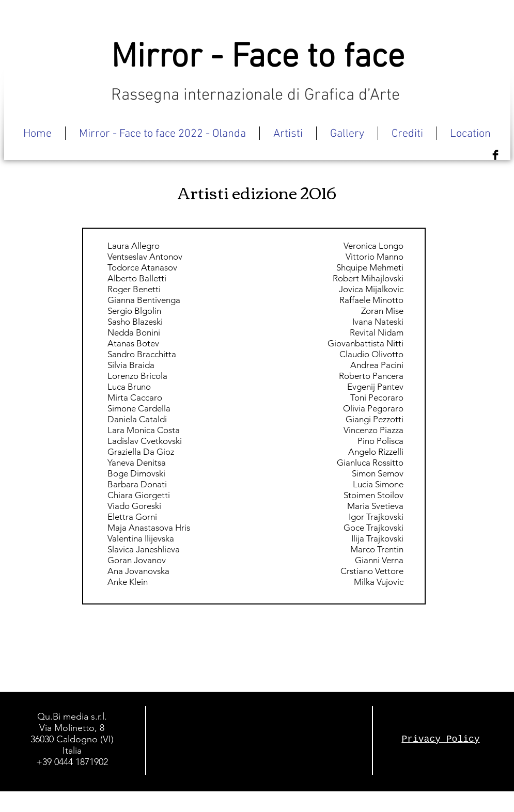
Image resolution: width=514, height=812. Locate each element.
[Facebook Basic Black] (495, 155)
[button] (288, 133)
